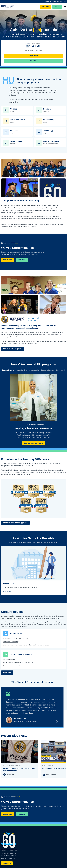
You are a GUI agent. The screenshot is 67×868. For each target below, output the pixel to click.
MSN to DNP (23, 433)
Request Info (45, 7)
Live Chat (45, 2)
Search (63, 2)
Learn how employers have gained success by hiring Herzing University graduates (26, 645)
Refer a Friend (7, 863)
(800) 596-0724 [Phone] (54, 2)
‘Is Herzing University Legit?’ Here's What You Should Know (19, 769)
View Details (8, 592)
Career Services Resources (11, 666)
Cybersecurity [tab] (34, 370)
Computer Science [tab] (47, 370)
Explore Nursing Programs (12, 349)
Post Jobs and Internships (10, 642)
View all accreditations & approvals (15, 523)
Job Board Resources (9, 659)
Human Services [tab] (22, 370)
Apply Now (57, 7)
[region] (34, 370)
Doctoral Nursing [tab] (8, 370)
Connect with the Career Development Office (16, 638)
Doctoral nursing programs (33, 443)
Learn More (7, 673)
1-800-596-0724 (11, 858)
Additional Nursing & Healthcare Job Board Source (17, 663)
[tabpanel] (34, 410)
